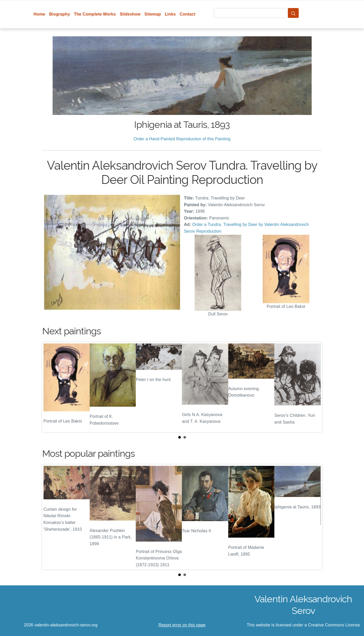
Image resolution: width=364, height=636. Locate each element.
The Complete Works (95, 14)
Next (314, 387)
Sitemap (153, 14)
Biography (60, 14)
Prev (50, 387)
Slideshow (130, 14)
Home (40, 14)
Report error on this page (182, 625)
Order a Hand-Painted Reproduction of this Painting (182, 139)
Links (170, 14)
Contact (188, 14)
